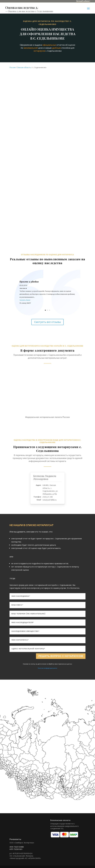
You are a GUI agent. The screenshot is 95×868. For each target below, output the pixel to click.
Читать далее (25, 300)
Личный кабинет (83, 1)
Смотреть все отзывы (47, 322)
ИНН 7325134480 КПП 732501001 (17, 848)
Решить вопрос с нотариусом (60, 656)
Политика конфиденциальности (47, 668)
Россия (12, 67)
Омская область (24, 67)
